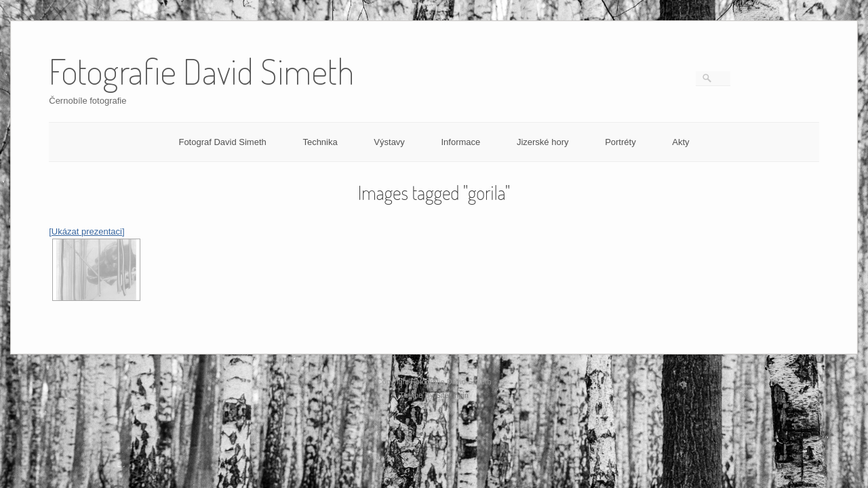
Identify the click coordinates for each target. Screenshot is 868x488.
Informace (460, 142)
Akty (680, 142)
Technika (320, 142)
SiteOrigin (452, 395)
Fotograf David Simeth (222, 142)
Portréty (620, 142)
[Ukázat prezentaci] (86, 231)
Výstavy (389, 142)
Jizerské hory (543, 142)
